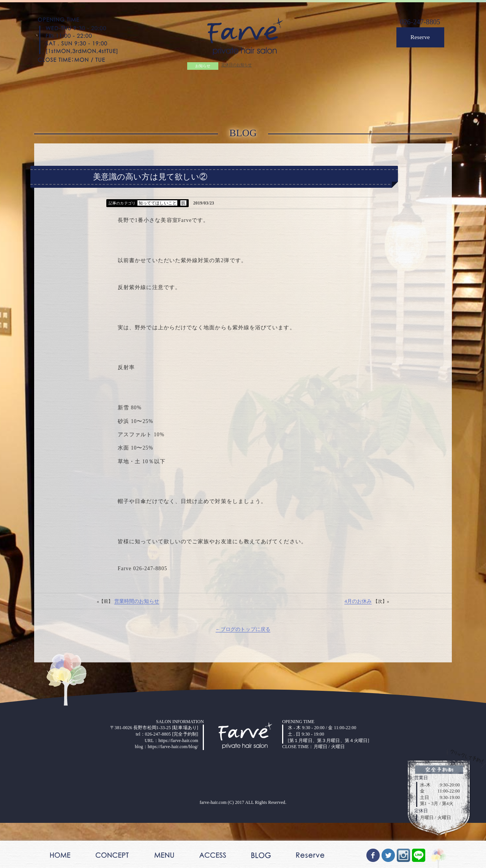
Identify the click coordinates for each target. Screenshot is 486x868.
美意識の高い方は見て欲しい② (150, 186)
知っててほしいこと (160, 213)
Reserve (417, 41)
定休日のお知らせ (236, 68)
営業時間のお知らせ (138, 650)
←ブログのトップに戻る (243, 679)
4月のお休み (357, 650)
